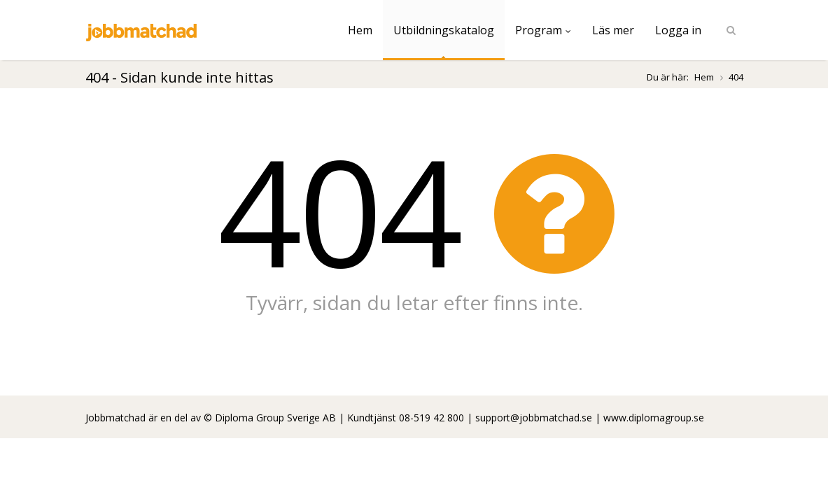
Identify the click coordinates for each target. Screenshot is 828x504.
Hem (360, 30)
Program (543, 30)
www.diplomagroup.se (654, 418)
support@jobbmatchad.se (534, 418)
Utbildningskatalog (444, 30)
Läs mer (613, 30)
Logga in (678, 30)
